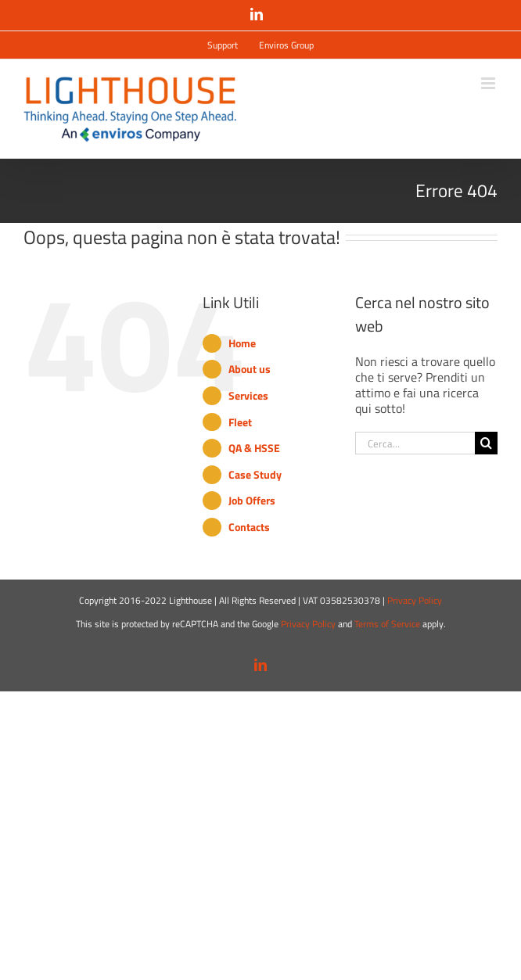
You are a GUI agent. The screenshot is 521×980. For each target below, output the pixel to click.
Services (248, 395)
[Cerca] (486, 443)
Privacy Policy (415, 600)
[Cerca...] (415, 443)
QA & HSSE (254, 448)
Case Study (255, 474)
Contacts (249, 527)
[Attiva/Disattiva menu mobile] (489, 83)
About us (250, 369)
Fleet (240, 422)
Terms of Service (387, 624)
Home (242, 343)
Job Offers (252, 500)
